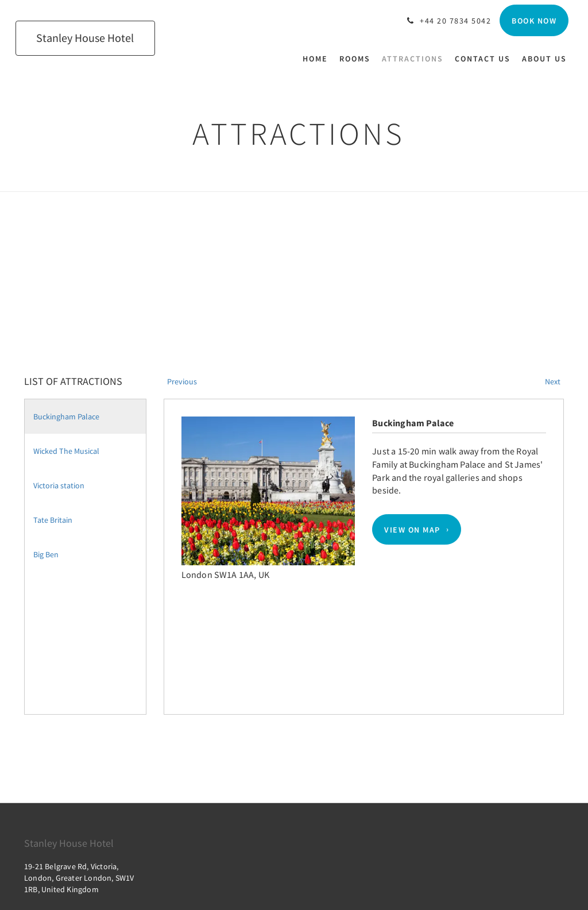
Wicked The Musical (66, 451)
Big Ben (46, 554)
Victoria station (59, 485)
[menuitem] (318, 59)
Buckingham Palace (66, 417)
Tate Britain (53, 520)
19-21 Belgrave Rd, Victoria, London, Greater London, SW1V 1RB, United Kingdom (79, 878)
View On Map (412, 530)
